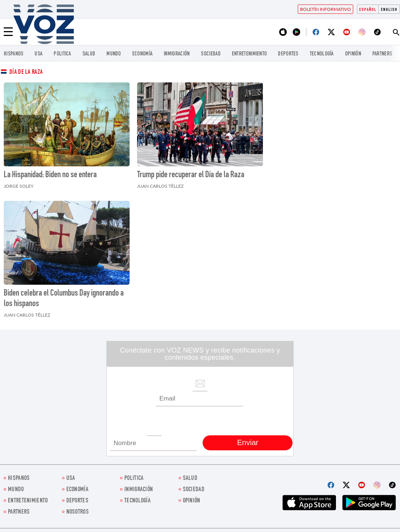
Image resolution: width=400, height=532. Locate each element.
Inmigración (177, 54)
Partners (382, 54)
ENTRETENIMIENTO (249, 54)
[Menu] (8, 32)
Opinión (353, 54)
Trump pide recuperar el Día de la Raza (191, 175)
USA (38, 54)
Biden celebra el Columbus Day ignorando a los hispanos (64, 299)
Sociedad (210, 54)
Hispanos (13, 54)
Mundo (114, 54)
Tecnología (322, 54)
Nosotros (78, 512)
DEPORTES (288, 54)
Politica (62, 54)
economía (142, 54)
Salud (89, 54)
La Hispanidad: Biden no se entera (50, 175)
